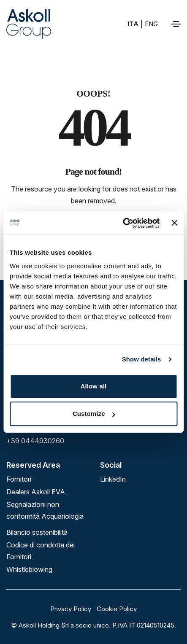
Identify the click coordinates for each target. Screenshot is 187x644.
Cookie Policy (117, 609)
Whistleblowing (29, 569)
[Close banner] (174, 223)
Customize (94, 414)
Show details (142, 359)
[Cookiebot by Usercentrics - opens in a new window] (123, 223)
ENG (151, 24)
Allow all (94, 386)
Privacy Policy (71, 609)
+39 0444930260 (35, 441)
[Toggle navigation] (176, 24)
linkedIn (113, 479)
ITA (133, 24)
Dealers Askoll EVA (36, 492)
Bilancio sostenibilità (37, 532)
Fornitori (19, 479)
